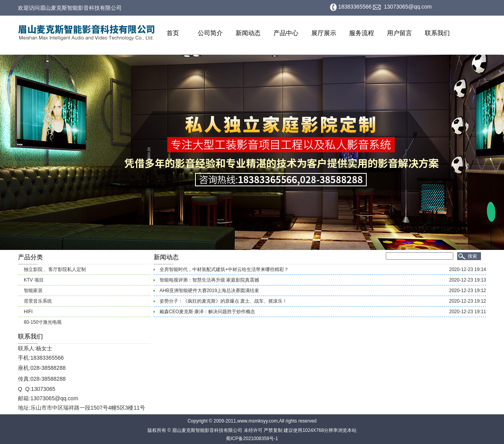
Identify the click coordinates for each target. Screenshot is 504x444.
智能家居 (33, 291)
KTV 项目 (34, 280)
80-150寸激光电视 (43, 322)
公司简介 (210, 33)
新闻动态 (248, 33)
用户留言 (399, 33)
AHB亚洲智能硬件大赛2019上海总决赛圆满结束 (209, 291)
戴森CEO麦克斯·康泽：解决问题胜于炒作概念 (207, 312)
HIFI (28, 312)
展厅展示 (324, 33)
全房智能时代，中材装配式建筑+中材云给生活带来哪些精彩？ (224, 269)
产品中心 (286, 33)
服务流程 (362, 33)
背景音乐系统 (38, 301)
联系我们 (437, 33)
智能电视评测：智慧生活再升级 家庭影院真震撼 (209, 280)
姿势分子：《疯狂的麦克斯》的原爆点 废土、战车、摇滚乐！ (223, 301)
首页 (173, 33)
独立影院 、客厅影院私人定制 (55, 269)
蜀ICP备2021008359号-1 (252, 439)
